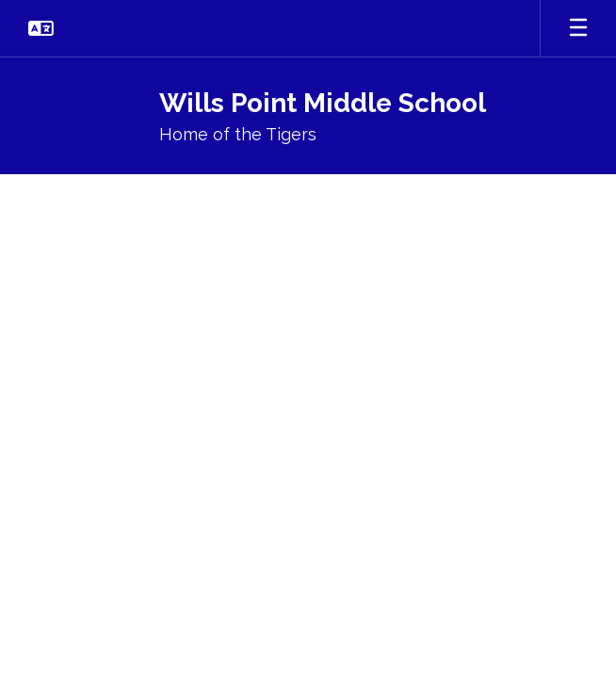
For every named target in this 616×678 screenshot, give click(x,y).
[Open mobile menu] (578, 28)
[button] (41, 28)
